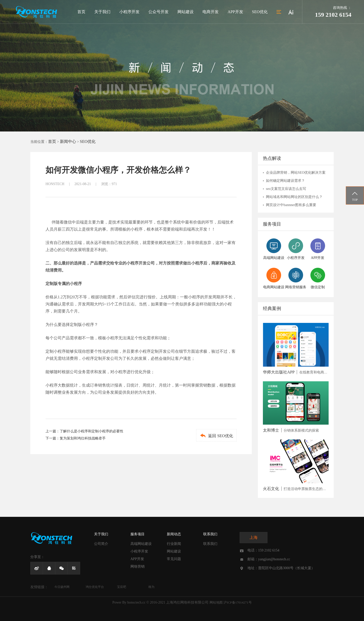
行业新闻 (174, 544)
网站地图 (216, 602)
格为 (151, 587)
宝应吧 (122, 587)
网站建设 (186, 12)
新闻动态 (174, 534)
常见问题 (174, 559)
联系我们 (210, 534)
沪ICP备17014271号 (237, 602)
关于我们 (102, 12)
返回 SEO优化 (216, 436)
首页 (81, 12)
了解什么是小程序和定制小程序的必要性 (92, 431)
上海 (254, 537)
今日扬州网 (62, 587)
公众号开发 (158, 12)
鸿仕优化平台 (95, 587)
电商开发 (211, 12)
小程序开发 (129, 12)
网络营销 (138, 567)
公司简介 (101, 544)
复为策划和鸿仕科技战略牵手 (83, 438)
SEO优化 (260, 12)
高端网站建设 (141, 544)
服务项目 (138, 534)
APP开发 (235, 12)
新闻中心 (68, 141)
